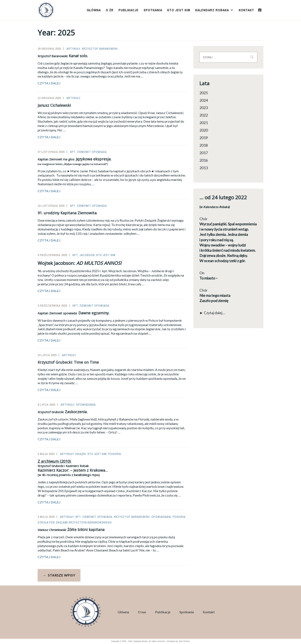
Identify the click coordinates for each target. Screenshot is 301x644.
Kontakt (246, 10)
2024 (204, 100)
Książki (81, 454)
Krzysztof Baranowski (100, 49)
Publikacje (129, 10)
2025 (204, 93)
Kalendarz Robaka (212, 10)
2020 (204, 130)
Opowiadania (86, 405)
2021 (204, 123)
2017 (204, 153)
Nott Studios (184, 641)
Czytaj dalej (58, 83)
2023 (204, 108)
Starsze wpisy (62, 575)
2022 (204, 115)
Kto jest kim (179, 10)
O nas (142, 612)
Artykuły (73, 49)
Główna (94, 10)
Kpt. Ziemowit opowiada (88, 152)
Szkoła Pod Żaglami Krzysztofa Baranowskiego (75, 522)
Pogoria (115, 454)
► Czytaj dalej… (212, 313)
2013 (204, 168)
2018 (204, 145)
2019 (204, 138)
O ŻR (110, 10)
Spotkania (153, 10)
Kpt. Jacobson (84, 255)
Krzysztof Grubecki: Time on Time (68, 362)
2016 (204, 160)
